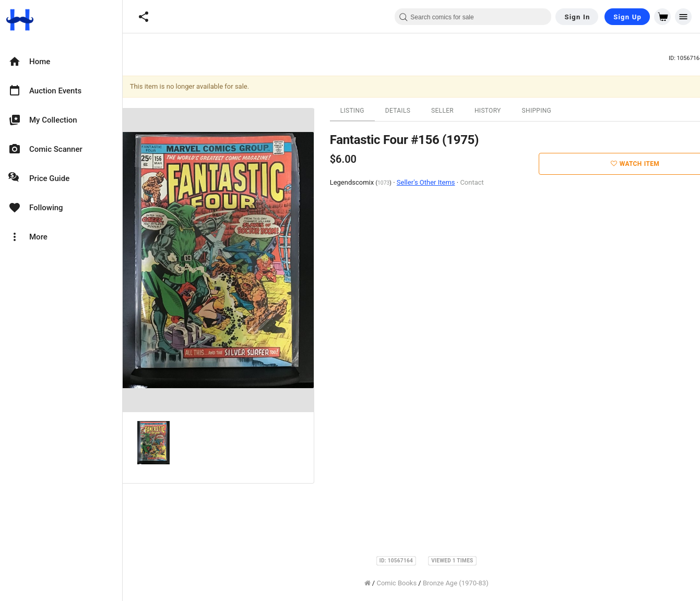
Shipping (538, 111)
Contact (474, 182)
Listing (354, 111)
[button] (144, 17)
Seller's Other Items (428, 182)
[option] (61, 62)
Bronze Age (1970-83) (457, 583)
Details (399, 111)
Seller (444, 111)
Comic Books (399, 583)
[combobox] (473, 17)
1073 (385, 183)
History (489, 111)
